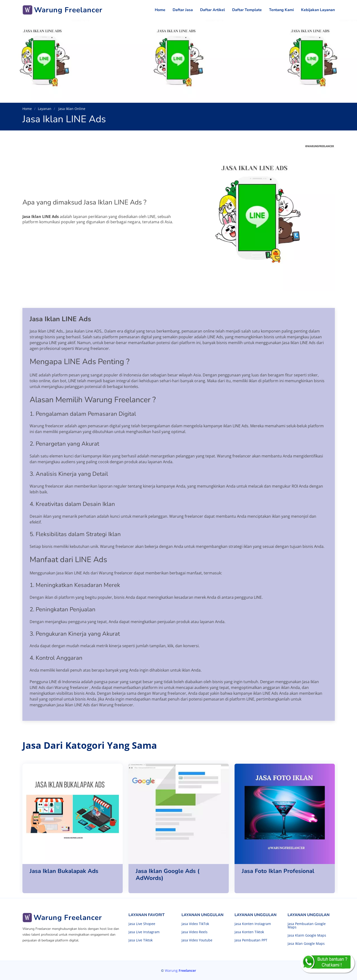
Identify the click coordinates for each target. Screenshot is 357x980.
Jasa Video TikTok (195, 924)
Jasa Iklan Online (71, 109)
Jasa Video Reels (195, 932)
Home (160, 10)
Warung (180, 970)
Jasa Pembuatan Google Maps (307, 926)
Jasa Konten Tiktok (249, 932)
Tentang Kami (281, 10)
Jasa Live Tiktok (141, 940)
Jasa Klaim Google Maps (307, 935)
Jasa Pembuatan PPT (251, 940)
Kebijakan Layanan (318, 10)
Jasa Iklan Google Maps (306, 944)
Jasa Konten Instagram (253, 924)
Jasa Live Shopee (142, 924)
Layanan (45, 109)
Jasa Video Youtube (197, 940)
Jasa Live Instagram (144, 932)
